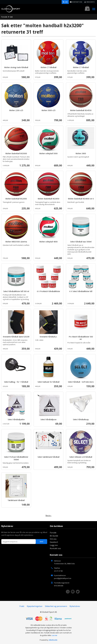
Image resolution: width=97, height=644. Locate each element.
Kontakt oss (55, 548)
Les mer (54, 635)
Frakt (22, 606)
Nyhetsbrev (75, 606)
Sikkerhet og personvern (56, 606)
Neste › (48, 516)
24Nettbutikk (53, 640)
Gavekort (54, 542)
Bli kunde (54, 536)
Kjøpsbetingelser (35, 606)
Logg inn (54, 545)
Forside (4, 17)
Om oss (53, 539)
